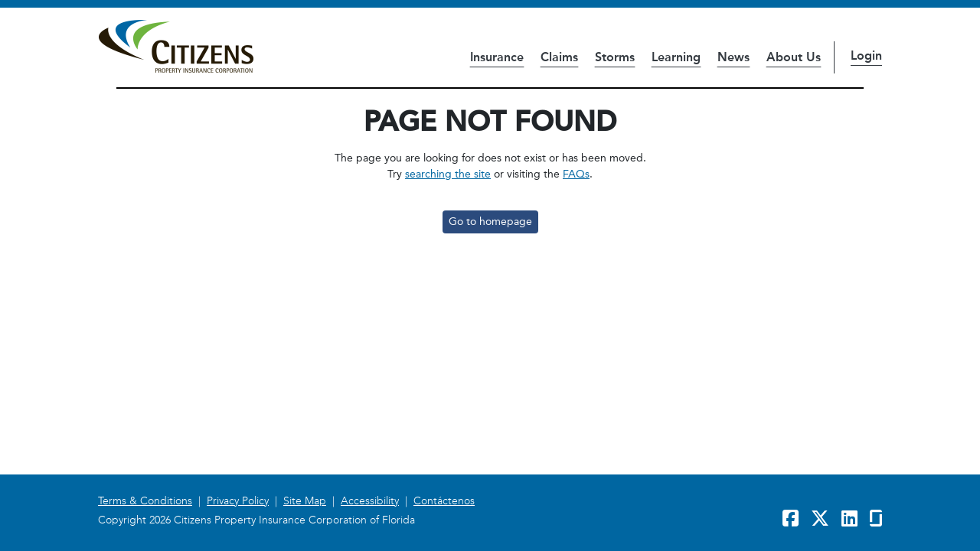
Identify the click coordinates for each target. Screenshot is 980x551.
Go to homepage (490, 222)
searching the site (448, 174)
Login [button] (866, 55)
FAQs (576, 174)
